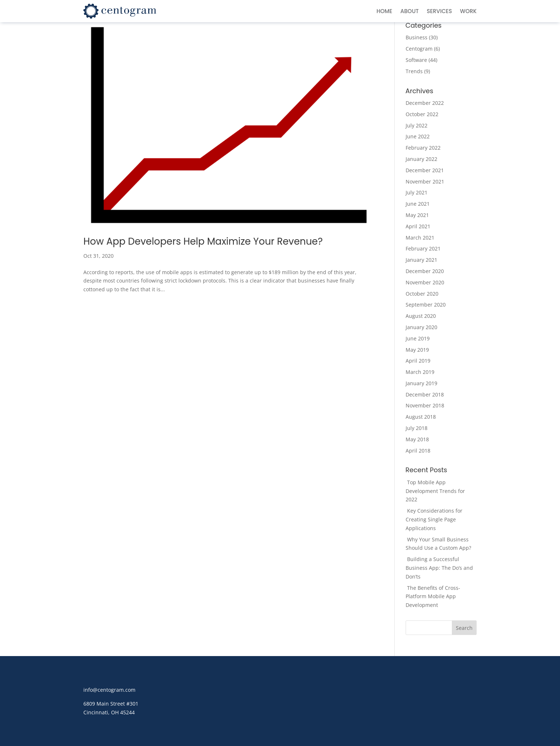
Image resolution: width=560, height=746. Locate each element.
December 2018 (425, 394)
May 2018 (417, 439)
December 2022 (425, 103)
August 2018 (421, 417)
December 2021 (425, 170)
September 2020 (426, 305)
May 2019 (417, 350)
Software (416, 60)
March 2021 (420, 238)
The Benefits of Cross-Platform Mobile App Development (433, 597)
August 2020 (421, 316)
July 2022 (417, 125)
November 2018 (425, 405)
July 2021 (417, 192)
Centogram (419, 49)
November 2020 (425, 282)
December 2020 (425, 271)
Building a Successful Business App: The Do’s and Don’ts (439, 568)
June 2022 (418, 136)
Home (384, 12)
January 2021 (421, 260)
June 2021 (418, 204)
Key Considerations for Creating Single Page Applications (434, 519)
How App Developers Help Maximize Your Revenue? (203, 241)
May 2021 (417, 215)
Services (439, 12)
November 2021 (425, 181)
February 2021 (423, 248)
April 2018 (418, 451)
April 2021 (418, 226)
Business (417, 37)
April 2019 (418, 361)
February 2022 (423, 148)
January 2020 (421, 327)
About (409, 12)
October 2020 (422, 294)
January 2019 (421, 383)
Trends (414, 71)
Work (468, 12)
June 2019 (418, 338)
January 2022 (421, 159)
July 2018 (417, 428)
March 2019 (420, 372)
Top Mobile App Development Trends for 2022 (435, 491)
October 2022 (422, 114)
